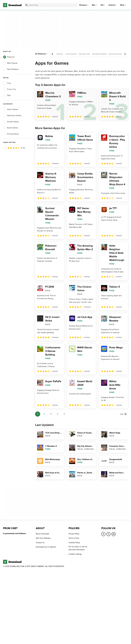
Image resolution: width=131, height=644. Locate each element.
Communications (71, 54)
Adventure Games (12, 116)
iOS (102, 5)
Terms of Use (74, 538)
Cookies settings (75, 554)
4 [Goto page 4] (58, 414)
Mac (94, 5)
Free (7, 83)
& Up (14, 148)
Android (112, 5)
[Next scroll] (125, 54)
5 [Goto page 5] (64, 414)
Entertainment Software (117, 54)
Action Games (11, 109)
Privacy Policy (74, 534)
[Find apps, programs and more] (51, 5)
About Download (42, 534)
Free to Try (9, 89)
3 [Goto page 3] (51, 414)
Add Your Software (43, 538)
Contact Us (40, 543)
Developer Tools (85, 54)
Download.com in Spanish (46, 547)
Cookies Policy (74, 543)
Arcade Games (11, 122)
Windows (83, 5)
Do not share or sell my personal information (78, 548)
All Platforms (42, 54)
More (123, 5)
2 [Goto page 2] (44, 414)
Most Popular (10, 63)
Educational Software (99, 54)
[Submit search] (27, 5)
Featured (9, 57)
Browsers (60, 54)
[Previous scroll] (53, 54)
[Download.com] (12, 5)
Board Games (10, 128)
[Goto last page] (123, 414)
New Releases (11, 69)
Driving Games (11, 134)
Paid (7, 95)
